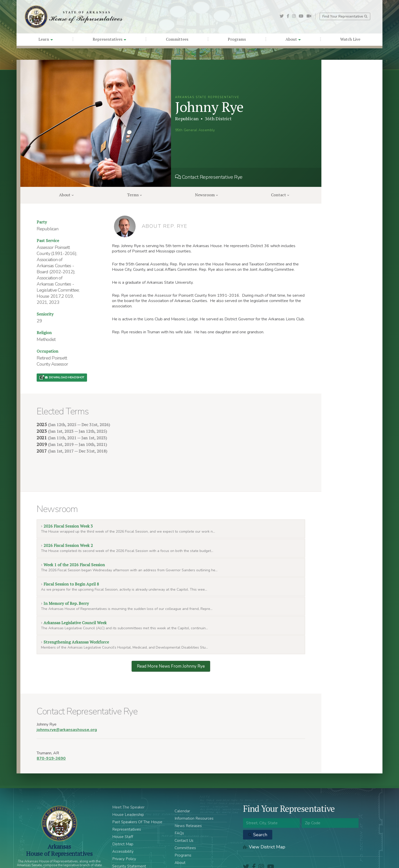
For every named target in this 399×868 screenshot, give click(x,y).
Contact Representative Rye (209, 177)
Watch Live (350, 39)
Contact (280, 195)
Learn (46, 39)
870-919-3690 (51, 734)
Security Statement (129, 842)
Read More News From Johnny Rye (171, 642)
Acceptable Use (126, 849)
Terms (134, 195)
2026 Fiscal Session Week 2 (67, 521)
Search (258, 810)
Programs (237, 39)
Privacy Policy (124, 834)
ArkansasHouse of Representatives (59, 826)
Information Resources (194, 794)
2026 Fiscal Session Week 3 (67, 502)
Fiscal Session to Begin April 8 (70, 560)
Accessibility (123, 827)
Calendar (182, 787)
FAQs (179, 809)
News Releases (188, 801)
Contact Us (184, 816)
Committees (177, 39)
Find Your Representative (345, 16)
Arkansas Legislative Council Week (74, 598)
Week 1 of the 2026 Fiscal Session (73, 540)
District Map (123, 820)
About (293, 39)
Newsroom (206, 195)
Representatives (109, 39)
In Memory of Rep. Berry (65, 579)
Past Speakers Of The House (137, 798)
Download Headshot (65, 377)
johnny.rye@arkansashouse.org (67, 705)
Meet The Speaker (128, 783)
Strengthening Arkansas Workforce (75, 618)
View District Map (264, 822)
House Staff (123, 812)
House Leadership (128, 790)
